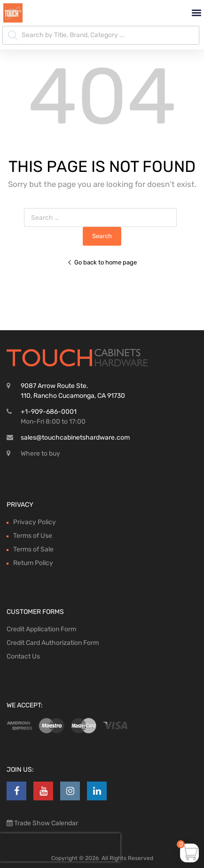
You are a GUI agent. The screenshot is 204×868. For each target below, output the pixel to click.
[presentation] (60, 847)
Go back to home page (102, 262)
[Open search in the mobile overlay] (101, 35)
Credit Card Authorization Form (53, 643)
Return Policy (33, 563)
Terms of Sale (33, 549)
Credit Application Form (41, 629)
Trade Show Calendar (45, 823)
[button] (196, 13)
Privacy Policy (35, 522)
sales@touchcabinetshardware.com (75, 438)
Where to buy (40, 453)
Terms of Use (33, 536)
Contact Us (23, 656)
